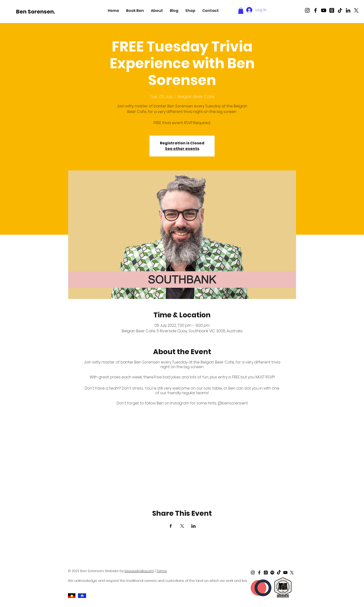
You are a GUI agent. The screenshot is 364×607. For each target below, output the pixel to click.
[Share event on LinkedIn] (194, 526)
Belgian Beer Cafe (217, 362)
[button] (135, 11)
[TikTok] (340, 10)
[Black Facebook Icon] (315, 10)
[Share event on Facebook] (171, 526)
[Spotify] (272, 573)
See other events (182, 149)
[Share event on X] (182, 526)
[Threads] (332, 10)
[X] (356, 10)
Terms (162, 571)
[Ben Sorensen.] (36, 12)
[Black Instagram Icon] (307, 10)
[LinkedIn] (348, 10)
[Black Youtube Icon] (324, 10)
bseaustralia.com (139, 571)
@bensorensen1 (233, 403)
